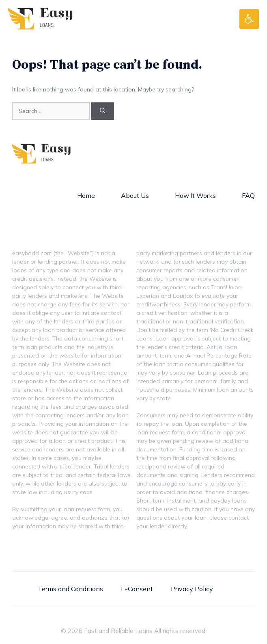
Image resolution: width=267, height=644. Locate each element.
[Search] (103, 111)
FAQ (248, 195)
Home (86, 195)
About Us (135, 195)
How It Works (195, 195)
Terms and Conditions (70, 589)
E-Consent (137, 589)
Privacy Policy (192, 589)
